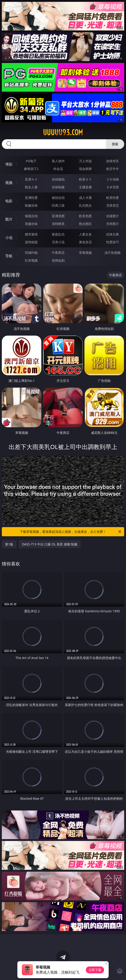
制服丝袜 (31, 205)
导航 (9, 256)
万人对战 (85, 161)
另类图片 (113, 224)
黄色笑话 (85, 242)
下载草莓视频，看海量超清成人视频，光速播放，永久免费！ (71, 532)
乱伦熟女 (85, 205)
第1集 (9, 544)
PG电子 (31, 161)
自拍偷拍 (58, 179)
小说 (9, 238)
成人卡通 (85, 198)
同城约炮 (31, 253)
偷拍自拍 (58, 198)
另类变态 (113, 205)
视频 (9, 183)
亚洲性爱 (31, 198)
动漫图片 (113, 216)
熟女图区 (85, 224)
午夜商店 (58, 253)
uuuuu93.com (63, 132)
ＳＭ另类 (113, 187)
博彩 (9, 164)
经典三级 (58, 205)
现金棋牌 (85, 169)
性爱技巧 (113, 242)
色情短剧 (58, 260)
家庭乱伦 (58, 234)
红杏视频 (31, 260)
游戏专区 (113, 161)
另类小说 (58, 242)
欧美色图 (85, 216)
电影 (9, 201)
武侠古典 (113, 234)
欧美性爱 (113, 198)
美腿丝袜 (31, 224)
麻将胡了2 (31, 169)
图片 (9, 219)
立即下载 (95, 970)
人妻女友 (85, 234)
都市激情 (31, 234)
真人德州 (58, 161)
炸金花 (58, 169)
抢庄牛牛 (113, 169)
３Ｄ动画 (113, 179)
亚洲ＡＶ (31, 179)
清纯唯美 (58, 224)
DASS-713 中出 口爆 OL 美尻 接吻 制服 (50, 544)
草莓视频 (85, 253)
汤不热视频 (113, 253)
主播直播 (85, 187)
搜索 (115, 144)
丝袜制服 (58, 187)
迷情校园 (31, 242)
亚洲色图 (58, 216)
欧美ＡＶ (85, 179)
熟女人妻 (31, 187)
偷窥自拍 (31, 216)
